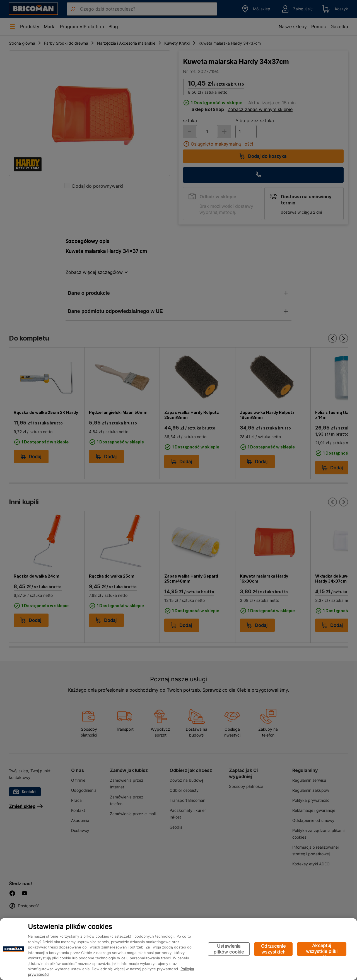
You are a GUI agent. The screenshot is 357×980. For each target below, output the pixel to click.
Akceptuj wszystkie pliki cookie (322, 949)
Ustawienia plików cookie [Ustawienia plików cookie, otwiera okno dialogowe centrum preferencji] (229, 949)
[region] (178, 949)
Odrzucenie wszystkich (273, 949)
